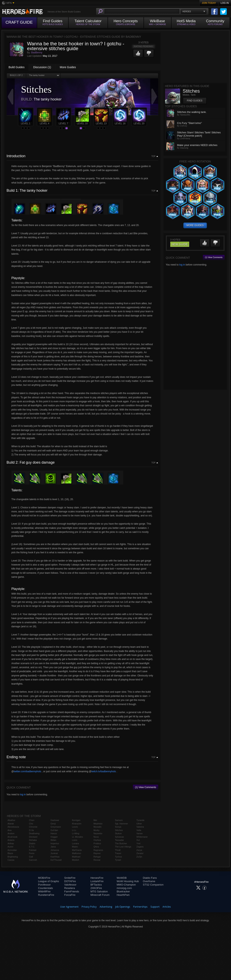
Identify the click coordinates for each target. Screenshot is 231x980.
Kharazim (77, 824)
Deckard (33, 837)
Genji (53, 824)
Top (153, 156)
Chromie (33, 827)
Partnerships (140, 907)
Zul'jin (139, 857)
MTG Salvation (99, 891)
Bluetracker (123, 891)
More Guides (68, 67)
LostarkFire (97, 881)
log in (23, 795)
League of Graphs (48, 881)
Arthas (11, 843)
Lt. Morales (77, 837)
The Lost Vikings (123, 847)
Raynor (97, 853)
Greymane (56, 827)
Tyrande (141, 820)
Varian (140, 833)
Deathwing (34, 833)
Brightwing (13, 857)
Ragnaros (98, 850)
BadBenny (37, 53)
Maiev (75, 847)
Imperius (55, 843)
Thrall (118, 850)
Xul (138, 840)
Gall (31, 857)
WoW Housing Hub (128, 881)
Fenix (32, 853)
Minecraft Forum (100, 895)
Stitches (119, 830)
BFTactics (96, 885)
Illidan (53, 840)
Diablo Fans (150, 878)
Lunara (75, 843)
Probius (97, 843)
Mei (95, 820)
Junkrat (54, 853)
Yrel (139, 843)
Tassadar (120, 840)
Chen (32, 820)
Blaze (10, 853)
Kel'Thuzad (56, 860)
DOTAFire (70, 881)
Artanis (11, 840)
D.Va (31, 830)
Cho (31, 824)
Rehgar (97, 857)
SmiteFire (70, 878)
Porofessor (44, 885)
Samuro (119, 820)
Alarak (11, 824)
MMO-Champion (126, 885)
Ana (10, 830)
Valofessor (70, 885)
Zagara (140, 847)
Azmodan (12, 850)
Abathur (12, 820)
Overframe (149, 881)
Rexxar (97, 860)
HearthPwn (123, 895)
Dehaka (33, 840)
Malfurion (76, 853)
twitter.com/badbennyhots (28, 771)
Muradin (98, 827)
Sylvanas (120, 837)
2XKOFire (96, 888)
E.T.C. (32, 847)
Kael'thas (55, 857)
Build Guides (17, 67)
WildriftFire (44, 891)
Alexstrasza (13, 827)
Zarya (139, 850)
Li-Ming (76, 833)
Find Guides (195, 101)
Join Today (209, 3)
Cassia (11, 860)
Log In (225, 3)
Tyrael (118, 860)
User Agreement (69, 907)
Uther (139, 824)
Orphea (97, 840)
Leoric (75, 827)
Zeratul (140, 853)
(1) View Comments (145, 787)
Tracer (118, 853)
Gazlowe (55, 820)
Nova (96, 837)
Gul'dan (54, 830)
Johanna (55, 850)
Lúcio (75, 840)
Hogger (54, 837)
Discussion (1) (42, 67)
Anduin (11, 833)
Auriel (10, 847)
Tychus (119, 857)
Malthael (76, 857)
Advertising (106, 907)
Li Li (74, 830)
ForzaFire (70, 895)
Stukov (118, 833)
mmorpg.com (124, 888)
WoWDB (122, 878)
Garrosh (33, 860)
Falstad (33, 850)
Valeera (140, 827)
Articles (167, 907)
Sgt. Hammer (122, 824)
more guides (195, 225)
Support (155, 907)
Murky (97, 830)
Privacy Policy (89, 907)
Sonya (118, 827)
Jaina (53, 847)
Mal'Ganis (77, 850)
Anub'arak (13, 837)
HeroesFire (97, 878)
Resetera (70, 888)
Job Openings (123, 907)
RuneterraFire (46, 895)
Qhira (96, 847)
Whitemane (142, 837)
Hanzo (54, 833)
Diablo (32, 843)
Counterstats (45, 888)
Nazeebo (98, 833)
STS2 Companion (153, 885)
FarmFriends (72, 891)
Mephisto (98, 824)
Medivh (75, 860)
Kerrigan (76, 820)
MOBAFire (44, 878)
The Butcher (121, 843)
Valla (139, 830)
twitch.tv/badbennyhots (104, 771)
